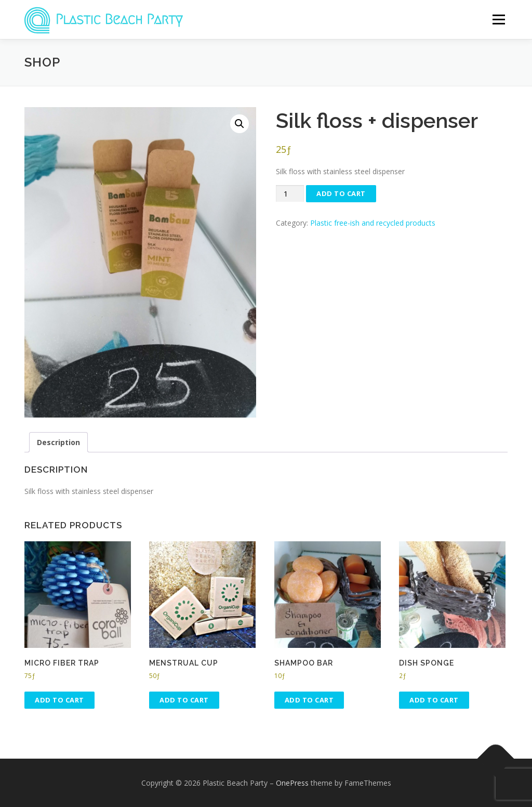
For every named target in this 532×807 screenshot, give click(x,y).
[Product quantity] (290, 194)
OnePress (292, 783)
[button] (240, 124)
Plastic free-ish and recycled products (373, 223)
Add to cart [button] (59, 700)
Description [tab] (58, 442)
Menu (498, 19)
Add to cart (341, 193)
